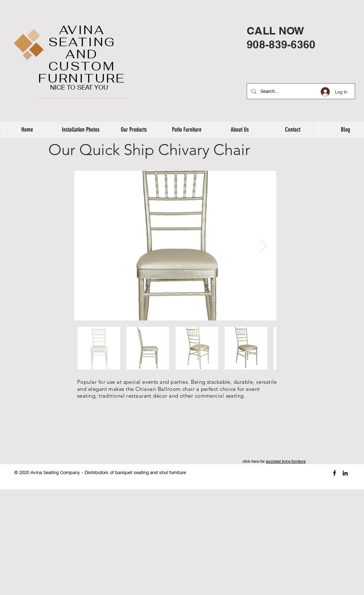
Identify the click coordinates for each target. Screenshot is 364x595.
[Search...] (300, 91)
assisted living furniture (286, 461)
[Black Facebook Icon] (334, 473)
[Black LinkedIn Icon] (345, 473)
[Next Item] (264, 246)
